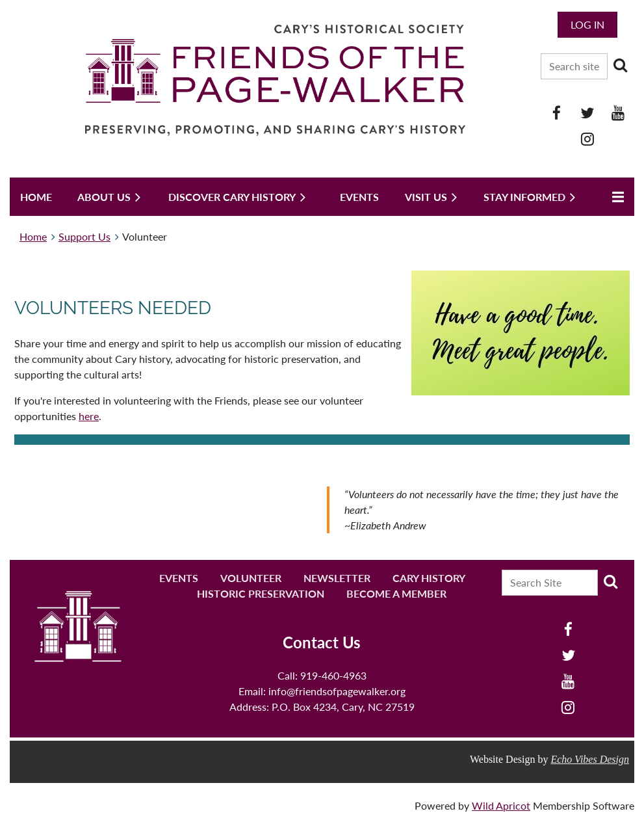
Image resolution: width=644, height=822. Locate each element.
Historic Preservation (261, 593)
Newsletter (337, 578)
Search (620, 65)
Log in (587, 24)
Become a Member (396, 593)
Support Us (84, 236)
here (89, 416)
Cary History (429, 578)
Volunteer (251, 578)
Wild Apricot (501, 805)
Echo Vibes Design (590, 759)
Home (33, 236)
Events (179, 578)
